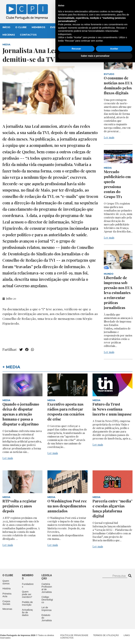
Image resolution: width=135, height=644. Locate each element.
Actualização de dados (28, 612)
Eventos (56, 27)
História (7, 589)
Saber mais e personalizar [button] (95, 638)
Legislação (97, 27)
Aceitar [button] (114, 630)
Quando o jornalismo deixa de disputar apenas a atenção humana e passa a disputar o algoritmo (21, 414)
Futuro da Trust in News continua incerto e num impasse (112, 409)
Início (6, 27)
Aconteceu (76, 27)
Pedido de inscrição (27, 603)
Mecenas (9, 35)
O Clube (21, 27)
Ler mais (109, 137)
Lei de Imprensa (46, 609)
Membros (38, 27)
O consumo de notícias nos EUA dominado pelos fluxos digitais (118, 85)
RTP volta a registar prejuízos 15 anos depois (19, 506)
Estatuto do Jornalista (47, 618)
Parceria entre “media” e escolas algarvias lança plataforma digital (113, 508)
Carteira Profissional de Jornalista (47, 588)
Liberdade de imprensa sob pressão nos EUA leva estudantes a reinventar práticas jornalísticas (118, 293)
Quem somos (6, 582)
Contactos (28, 35)
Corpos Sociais (6, 603)
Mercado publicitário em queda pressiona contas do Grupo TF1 (117, 184)
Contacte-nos (119, 6)
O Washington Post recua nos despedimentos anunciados (67, 506)
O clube (8, 575)
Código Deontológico (47, 600)
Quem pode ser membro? (27, 594)
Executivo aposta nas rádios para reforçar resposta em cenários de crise (66, 412)
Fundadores (28, 585)
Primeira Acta (7, 595)
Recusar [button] (76, 630)
